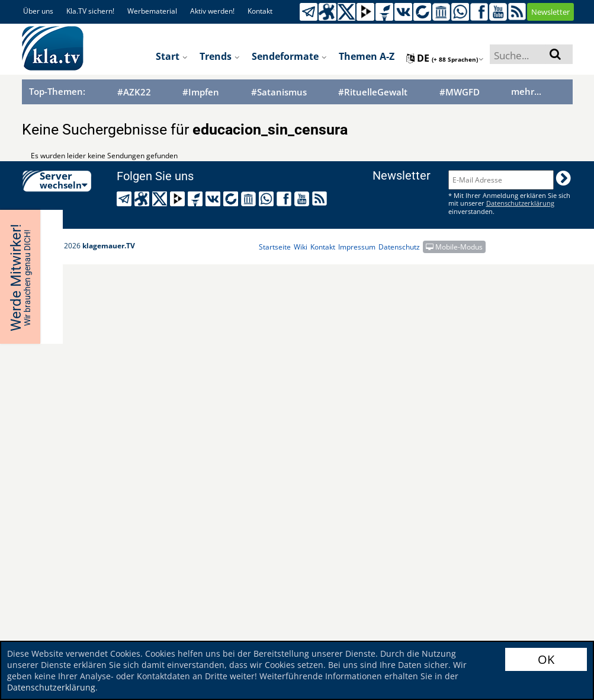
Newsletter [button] (550, 12)
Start (172, 56)
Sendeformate (289, 56)
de (445, 58)
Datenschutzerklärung (51, 687)
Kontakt (260, 11)
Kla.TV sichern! (90, 11)
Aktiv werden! (212, 11)
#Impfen (201, 92)
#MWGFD (460, 92)
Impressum (357, 247)
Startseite (275, 247)
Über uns (38, 11)
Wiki (301, 247)
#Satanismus (279, 92)
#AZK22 (134, 92)
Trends (220, 56)
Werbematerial (152, 11)
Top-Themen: (57, 91)
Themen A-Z (367, 56)
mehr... (526, 91)
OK (546, 659)
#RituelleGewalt (373, 92)
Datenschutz (399, 247)
